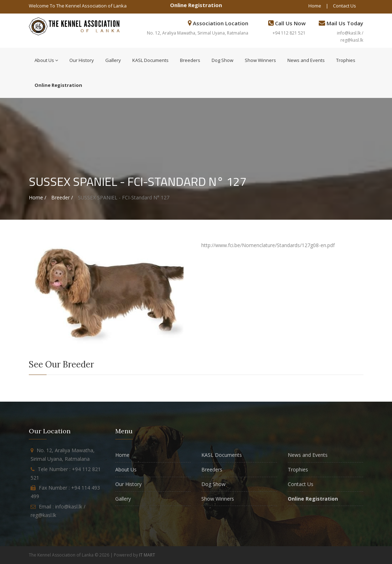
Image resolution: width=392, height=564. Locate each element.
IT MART (147, 555)
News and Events (306, 60)
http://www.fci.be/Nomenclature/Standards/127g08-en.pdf (268, 245)
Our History (82, 60)
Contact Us (345, 6)
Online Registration (196, 5)
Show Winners (260, 60)
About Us (46, 60)
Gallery (113, 60)
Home (315, 6)
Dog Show (223, 60)
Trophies (346, 60)
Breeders (190, 60)
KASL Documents (150, 60)
